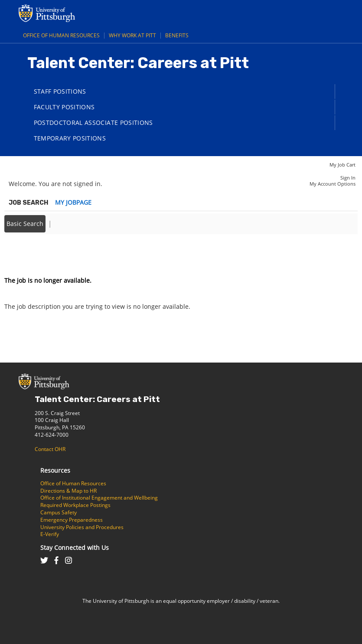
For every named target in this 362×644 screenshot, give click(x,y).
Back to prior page (32, 254)
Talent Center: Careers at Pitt (97, 399)
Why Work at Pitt (132, 35)
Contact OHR (50, 449)
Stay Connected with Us (75, 548)
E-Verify (50, 534)
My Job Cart (342, 165)
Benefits (177, 35)
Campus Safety (59, 512)
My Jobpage (73, 202)
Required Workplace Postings (75, 505)
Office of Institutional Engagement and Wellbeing (99, 498)
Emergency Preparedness (72, 520)
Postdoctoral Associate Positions (93, 123)
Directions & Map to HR (68, 491)
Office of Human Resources (61, 35)
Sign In (348, 178)
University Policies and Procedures (82, 527)
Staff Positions (60, 91)
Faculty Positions (64, 107)
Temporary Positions (70, 138)
